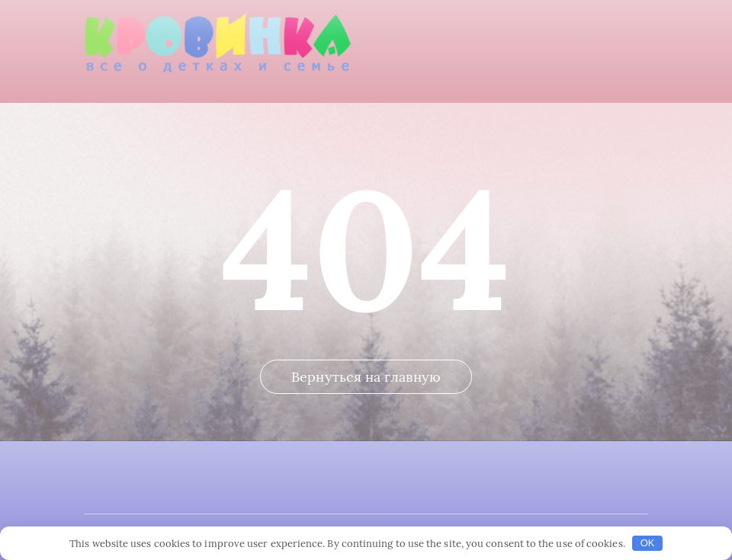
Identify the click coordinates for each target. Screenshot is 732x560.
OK (648, 543)
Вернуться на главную (366, 377)
